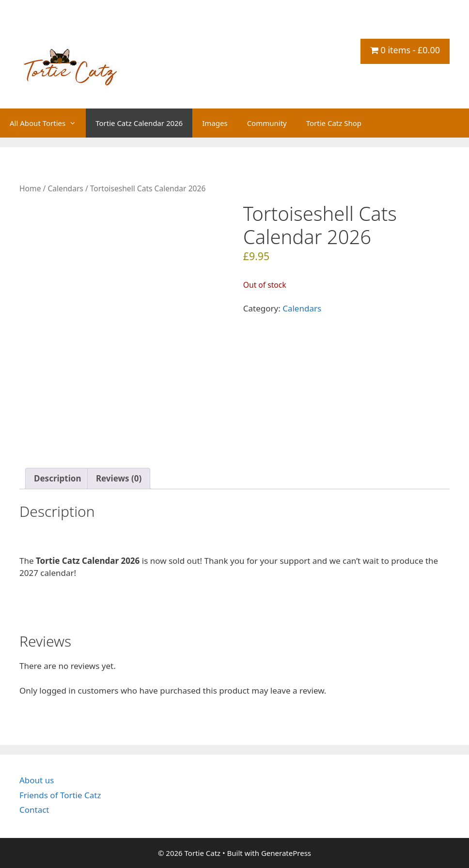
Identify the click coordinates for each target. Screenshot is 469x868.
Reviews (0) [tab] (119, 478)
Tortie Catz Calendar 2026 (139, 123)
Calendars (65, 188)
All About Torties (48, 123)
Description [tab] (57, 478)
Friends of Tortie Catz (60, 795)
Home (30, 188)
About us (37, 780)
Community (267, 123)
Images (215, 123)
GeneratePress (286, 853)
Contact (34, 810)
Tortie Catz (78, 32)
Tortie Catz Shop (334, 123)
